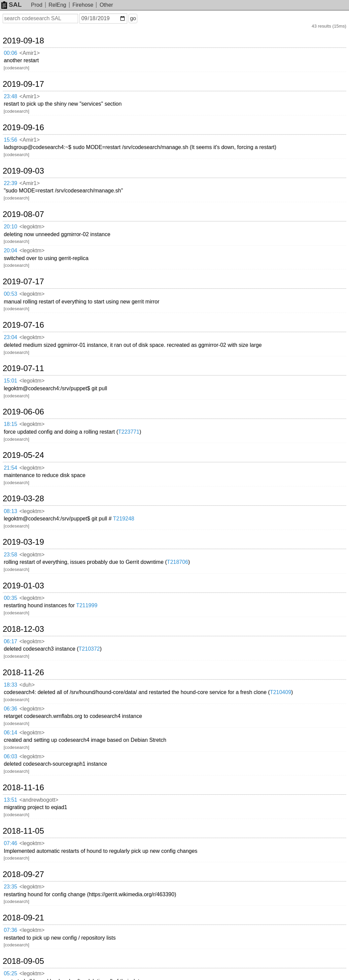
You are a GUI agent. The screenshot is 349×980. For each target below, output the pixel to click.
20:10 (10, 227)
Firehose (83, 5)
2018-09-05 (23, 961)
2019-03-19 (23, 542)
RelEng (57, 5)
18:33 (10, 685)
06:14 (10, 733)
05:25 (10, 973)
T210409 (281, 692)
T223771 (129, 432)
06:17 (10, 641)
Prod (37, 5)
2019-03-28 (23, 499)
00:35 (10, 598)
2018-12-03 (23, 629)
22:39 (10, 183)
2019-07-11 (23, 368)
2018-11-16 (23, 788)
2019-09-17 (23, 84)
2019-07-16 (23, 325)
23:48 (10, 96)
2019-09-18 (23, 41)
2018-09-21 (23, 918)
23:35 (10, 887)
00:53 (10, 294)
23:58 (10, 555)
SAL (11, 5)
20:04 (10, 250)
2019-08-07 (23, 214)
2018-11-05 (23, 831)
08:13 (10, 511)
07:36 (10, 930)
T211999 (87, 605)
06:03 (10, 756)
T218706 (178, 562)
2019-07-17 (23, 282)
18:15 (10, 424)
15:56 (10, 140)
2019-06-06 (23, 412)
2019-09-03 (23, 171)
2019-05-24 (23, 455)
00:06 (10, 53)
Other (106, 5)
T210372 (89, 649)
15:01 (10, 381)
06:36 (10, 709)
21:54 (10, 468)
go (133, 18)
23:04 (10, 337)
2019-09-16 (23, 128)
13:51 (10, 800)
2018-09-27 (23, 874)
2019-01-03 (23, 586)
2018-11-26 (23, 673)
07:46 (10, 843)
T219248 (124, 519)
